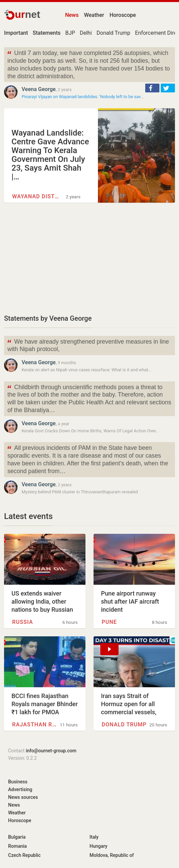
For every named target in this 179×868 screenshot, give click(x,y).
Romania (17, 846)
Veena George (39, 89)
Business (18, 782)
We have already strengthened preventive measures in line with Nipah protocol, (88, 345)
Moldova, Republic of (112, 855)
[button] (152, 88)
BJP (70, 33)
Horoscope (123, 15)
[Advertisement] (89, 258)
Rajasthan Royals (35, 725)
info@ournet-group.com (51, 751)
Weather (94, 15)
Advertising (20, 789)
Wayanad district (36, 196)
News (72, 15)
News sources (23, 797)
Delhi (86, 33)
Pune (109, 622)
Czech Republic (24, 855)
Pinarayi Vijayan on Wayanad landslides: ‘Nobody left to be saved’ (84, 97)
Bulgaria (17, 837)
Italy (94, 837)
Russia (23, 622)
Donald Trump (113, 33)
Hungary (98, 846)
